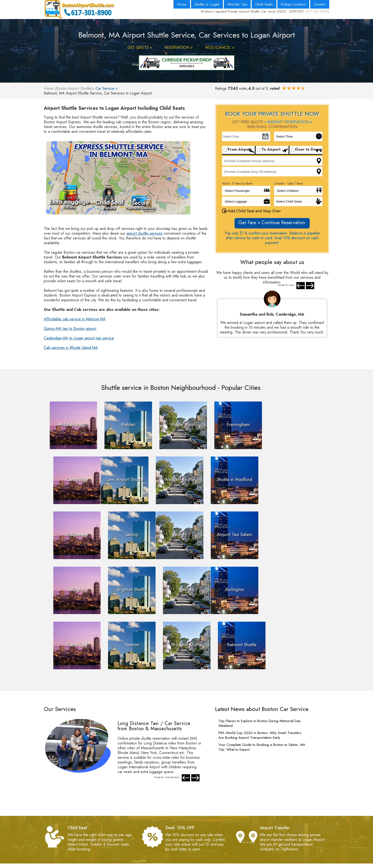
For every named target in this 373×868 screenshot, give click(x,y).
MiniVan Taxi (237, 4)
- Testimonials (127, 844)
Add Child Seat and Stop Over (251, 211)
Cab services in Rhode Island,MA (71, 348)
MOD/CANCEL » (220, 47)
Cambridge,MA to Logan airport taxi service (79, 338)
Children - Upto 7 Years (288, 184)
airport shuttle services (145, 233)
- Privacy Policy (129, 830)
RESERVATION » (178, 47)
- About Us (190, 820)
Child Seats (264, 4)
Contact (320, 4)
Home (182, 4)
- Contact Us (191, 825)
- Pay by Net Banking (134, 849)
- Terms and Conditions (135, 825)
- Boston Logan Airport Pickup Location (213, 834)
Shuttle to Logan (207, 4)
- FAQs (122, 834)
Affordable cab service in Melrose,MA (75, 319)
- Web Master (128, 839)
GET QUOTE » (140, 47)
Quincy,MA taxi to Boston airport (70, 329)
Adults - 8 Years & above (237, 184)
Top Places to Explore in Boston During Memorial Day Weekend (260, 664)
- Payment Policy (130, 820)
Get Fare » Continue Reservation (272, 223)
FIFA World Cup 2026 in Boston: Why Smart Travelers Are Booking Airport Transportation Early (260, 676)
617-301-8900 (318, 11)
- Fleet (186, 839)
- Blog (186, 830)
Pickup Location (293, 4)
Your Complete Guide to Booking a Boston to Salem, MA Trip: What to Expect (262, 688)
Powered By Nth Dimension (221, 864)
